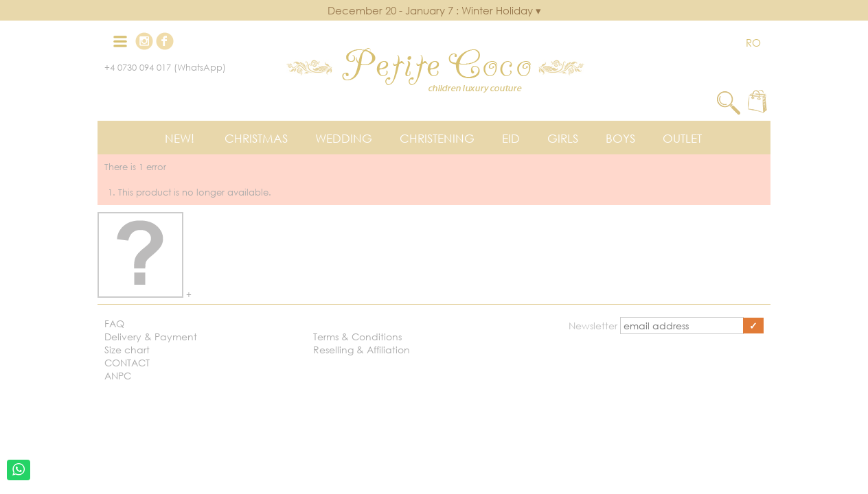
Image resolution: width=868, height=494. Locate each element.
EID (511, 138)
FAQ (114, 324)
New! (180, 138)
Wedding (344, 138)
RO (753, 43)
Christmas (256, 138)
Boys (620, 138)
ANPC (118, 376)
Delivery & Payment (151, 337)
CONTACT (127, 363)
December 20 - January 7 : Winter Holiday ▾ (434, 10)
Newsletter (594, 326)
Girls (563, 138)
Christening (437, 138)
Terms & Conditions (357, 337)
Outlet (682, 138)
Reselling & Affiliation (362, 350)
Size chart (127, 350)
